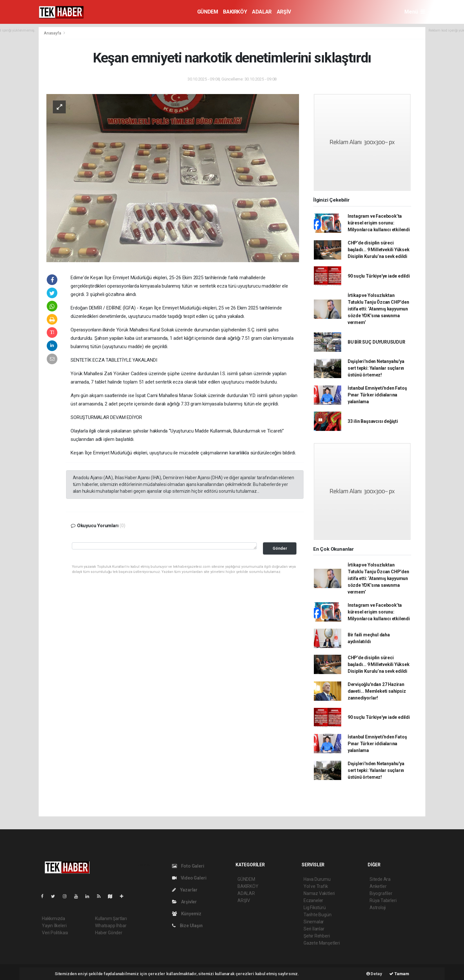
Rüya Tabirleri (383, 900)
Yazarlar (185, 890)
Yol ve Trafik (316, 886)
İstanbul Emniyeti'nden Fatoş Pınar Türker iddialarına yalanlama (377, 395)
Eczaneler (313, 900)
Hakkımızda (53, 918)
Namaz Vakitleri (319, 893)
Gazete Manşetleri (322, 943)
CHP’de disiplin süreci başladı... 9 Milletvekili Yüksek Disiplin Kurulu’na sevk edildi (379, 250)
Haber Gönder (109, 933)
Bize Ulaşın (187, 926)
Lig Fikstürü (315, 908)
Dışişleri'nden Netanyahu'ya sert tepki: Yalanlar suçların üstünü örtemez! (376, 368)
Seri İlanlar (314, 929)
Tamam (399, 974)
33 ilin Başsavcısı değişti (373, 421)
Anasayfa (53, 33)
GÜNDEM (208, 12)
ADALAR (262, 12)
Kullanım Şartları (111, 918)
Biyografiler (381, 893)
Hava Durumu (317, 879)
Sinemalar (314, 922)
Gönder (280, 548)
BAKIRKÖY (235, 12)
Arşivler (184, 902)
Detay (374, 974)
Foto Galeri (188, 866)
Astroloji (378, 908)
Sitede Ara (380, 879)
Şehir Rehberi (317, 936)
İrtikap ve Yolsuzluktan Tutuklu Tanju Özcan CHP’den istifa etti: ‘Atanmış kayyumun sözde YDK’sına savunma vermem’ (378, 309)
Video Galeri (189, 878)
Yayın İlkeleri (54, 926)
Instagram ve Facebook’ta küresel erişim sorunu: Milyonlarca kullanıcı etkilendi (379, 223)
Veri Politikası (55, 933)
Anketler (378, 886)
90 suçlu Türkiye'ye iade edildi (379, 276)
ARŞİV (284, 12)
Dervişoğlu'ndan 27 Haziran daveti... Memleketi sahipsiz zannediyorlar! (377, 691)
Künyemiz (187, 914)
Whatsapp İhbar (111, 926)
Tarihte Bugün (318, 915)
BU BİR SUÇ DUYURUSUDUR (377, 342)
